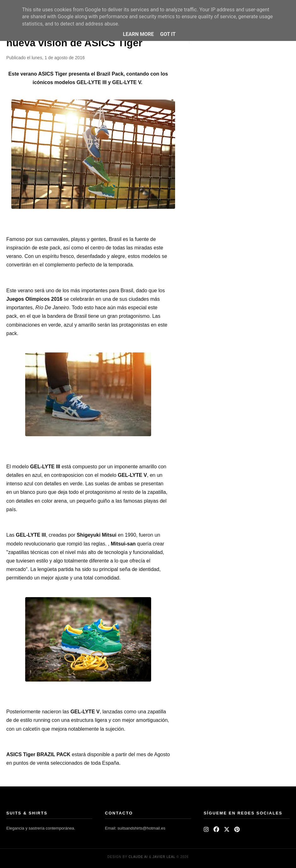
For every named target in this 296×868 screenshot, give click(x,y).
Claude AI (138, 857)
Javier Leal (164, 857)
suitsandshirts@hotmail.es (141, 828)
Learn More (138, 34)
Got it (168, 34)
